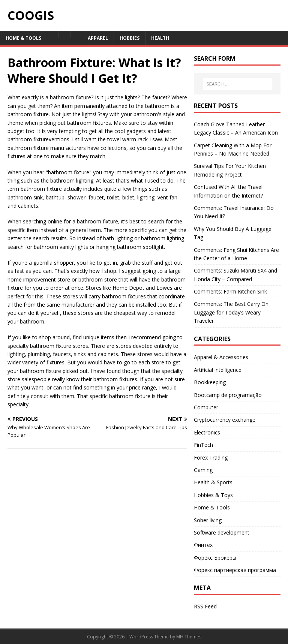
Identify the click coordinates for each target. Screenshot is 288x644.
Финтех (203, 545)
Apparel (98, 38)
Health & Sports (213, 482)
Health (160, 38)
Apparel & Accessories (221, 357)
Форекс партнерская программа (235, 570)
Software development (222, 532)
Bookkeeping (210, 382)
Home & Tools (23, 38)
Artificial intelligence (218, 370)
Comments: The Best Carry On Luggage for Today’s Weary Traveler (231, 312)
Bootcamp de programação (228, 395)
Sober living (208, 520)
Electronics (207, 432)
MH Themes (189, 637)
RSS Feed (205, 606)
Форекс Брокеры (215, 558)
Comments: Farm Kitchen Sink (230, 291)
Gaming (203, 470)
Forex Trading (211, 458)
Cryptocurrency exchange (225, 420)
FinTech (203, 445)
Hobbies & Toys (213, 495)
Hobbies (130, 38)
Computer (206, 407)
